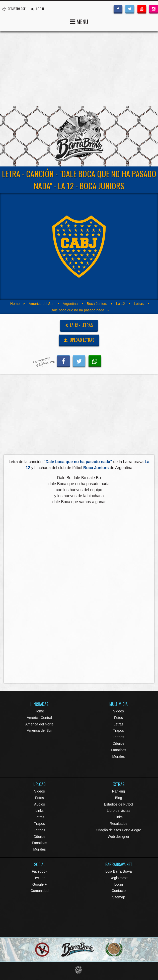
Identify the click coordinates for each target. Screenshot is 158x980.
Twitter (39, 878)
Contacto (119, 891)
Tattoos (118, 737)
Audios (39, 804)
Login (119, 884)
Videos (118, 711)
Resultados (118, 824)
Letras (139, 304)
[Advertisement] (79, 69)
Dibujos (118, 743)
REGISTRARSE (14, 9)
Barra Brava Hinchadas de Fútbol (79, 136)
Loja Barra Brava (118, 871)
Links (39, 811)
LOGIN (38, 9)
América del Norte (39, 724)
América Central (39, 718)
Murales (119, 756)
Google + (39, 884)
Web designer (118, 837)
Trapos (118, 730)
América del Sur (41, 304)
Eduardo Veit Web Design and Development (79, 970)
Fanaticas (118, 750)
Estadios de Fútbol (119, 804)
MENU (79, 21)
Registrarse (119, 878)
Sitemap (118, 897)
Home (15, 304)
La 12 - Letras (79, 325)
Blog (118, 798)
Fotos (118, 718)
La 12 (121, 304)
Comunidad (40, 891)
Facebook (39, 871)
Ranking (118, 791)
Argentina (70, 304)
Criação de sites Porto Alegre (118, 830)
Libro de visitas (118, 811)
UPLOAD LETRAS (79, 340)
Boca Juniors (97, 304)
